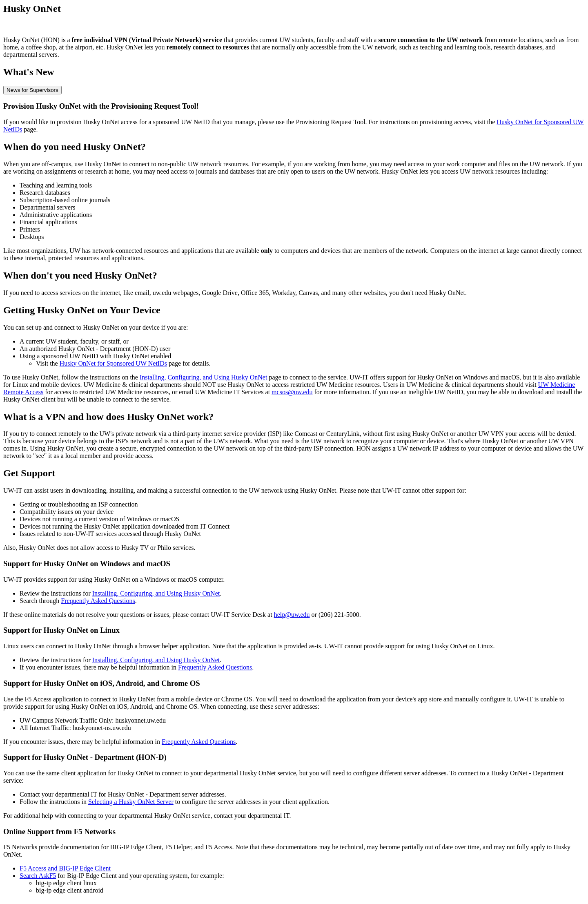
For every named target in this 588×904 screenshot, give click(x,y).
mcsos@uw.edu (292, 392)
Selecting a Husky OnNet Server (131, 802)
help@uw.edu (292, 615)
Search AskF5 (38, 876)
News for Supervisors (32, 90)
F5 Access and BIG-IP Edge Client (65, 868)
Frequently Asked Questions (98, 601)
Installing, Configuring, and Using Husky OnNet (203, 377)
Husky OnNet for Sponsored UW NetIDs (113, 363)
